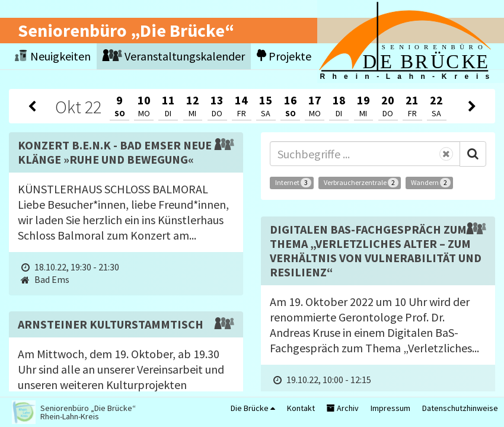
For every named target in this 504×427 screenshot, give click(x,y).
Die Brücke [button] (253, 408)
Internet (293, 183)
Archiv (343, 408)
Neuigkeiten (53, 56)
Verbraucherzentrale (361, 183)
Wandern (431, 183)
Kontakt (301, 408)
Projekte (284, 56)
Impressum (390, 408)
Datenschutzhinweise (460, 408)
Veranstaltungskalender (174, 56)
